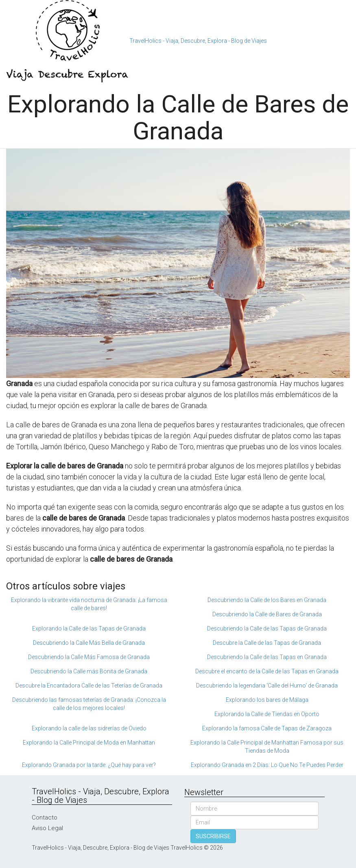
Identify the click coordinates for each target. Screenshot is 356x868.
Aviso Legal (47, 828)
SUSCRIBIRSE (213, 836)
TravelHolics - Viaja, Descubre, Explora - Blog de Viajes (198, 41)
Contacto (45, 817)
